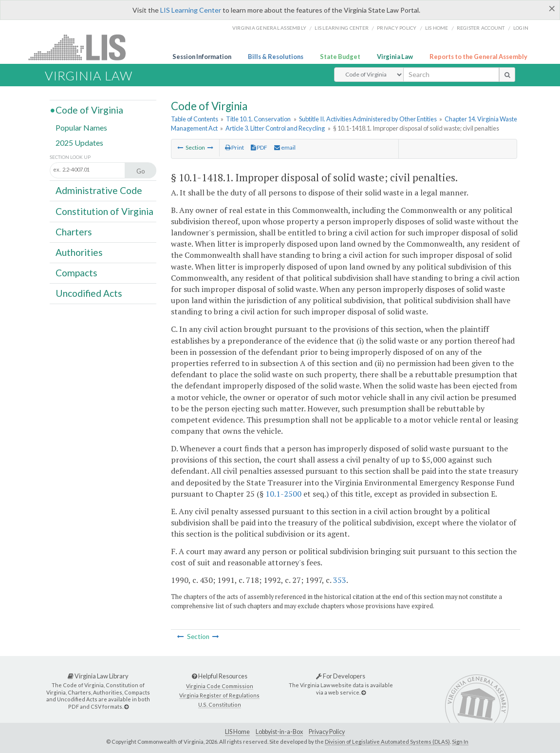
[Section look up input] (98, 170)
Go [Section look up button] (141, 171)
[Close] (552, 8)
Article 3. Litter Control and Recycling (275, 128)
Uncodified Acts (89, 293)
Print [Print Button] (234, 147)
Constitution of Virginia (104, 211)
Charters (74, 232)
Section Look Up (70, 157)
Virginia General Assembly (269, 28)
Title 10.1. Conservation (258, 119)
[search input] (451, 75)
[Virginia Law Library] (126, 706)
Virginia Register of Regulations (219, 695)
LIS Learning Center (191, 10)
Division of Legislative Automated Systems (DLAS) (387, 742)
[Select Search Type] (369, 75)
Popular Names (81, 127)
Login (521, 28)
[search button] (507, 75)
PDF (259, 147)
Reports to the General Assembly (478, 57)
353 (340, 580)
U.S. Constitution (220, 705)
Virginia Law (395, 57)
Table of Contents (195, 119)
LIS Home (237, 732)
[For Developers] (364, 692)
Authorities (79, 252)
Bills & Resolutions (276, 57)
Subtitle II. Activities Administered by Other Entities (368, 119)
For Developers (341, 676)
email (285, 147)
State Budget (340, 57)
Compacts (76, 273)
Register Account (481, 28)
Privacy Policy (397, 28)
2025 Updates (79, 143)
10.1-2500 (283, 494)
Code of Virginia (89, 110)
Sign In (460, 742)
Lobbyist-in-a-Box (279, 732)
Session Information (202, 57)
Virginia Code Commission (220, 686)
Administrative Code (99, 190)
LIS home (437, 28)
